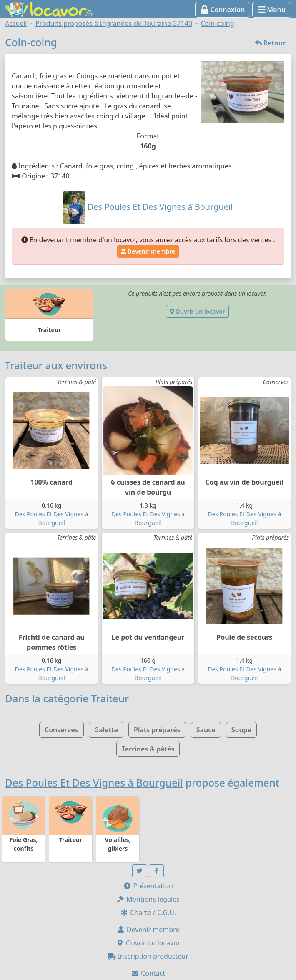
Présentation (148, 886)
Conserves (61, 730)
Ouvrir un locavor (197, 311)
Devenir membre (148, 251)
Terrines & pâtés (148, 749)
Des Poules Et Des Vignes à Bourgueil (94, 783)
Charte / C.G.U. (148, 912)
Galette (106, 730)
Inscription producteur (148, 956)
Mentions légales (148, 899)
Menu (272, 10)
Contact (148, 973)
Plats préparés (157, 730)
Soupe (241, 730)
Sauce (206, 730)
